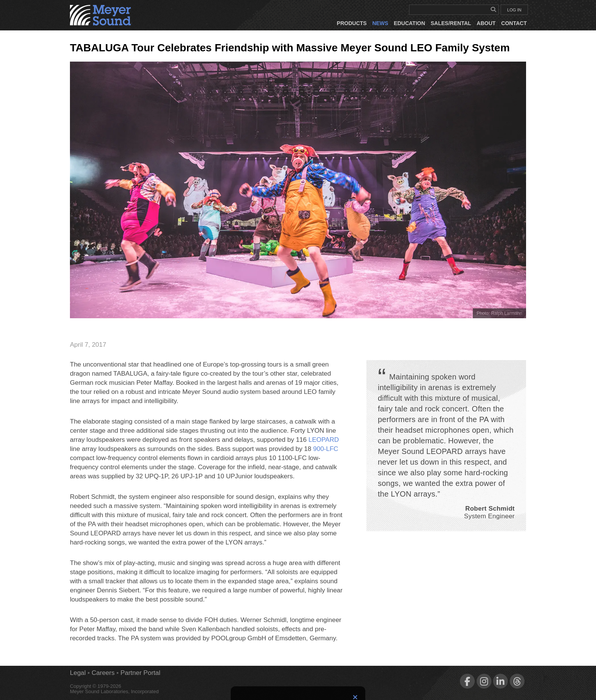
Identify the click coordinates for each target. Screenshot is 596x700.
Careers (103, 673)
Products (352, 23)
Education (409, 23)
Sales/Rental (451, 23)
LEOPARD (324, 440)
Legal (78, 673)
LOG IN (514, 10)
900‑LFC (326, 449)
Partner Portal (140, 673)
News (380, 23)
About (486, 23)
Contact (514, 23)
